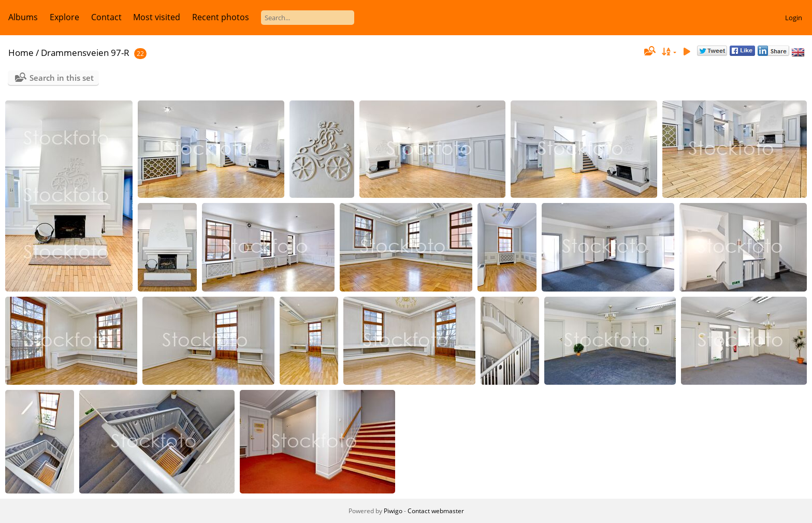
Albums (23, 17)
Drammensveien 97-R (85, 53)
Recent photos (221, 17)
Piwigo (393, 511)
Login (794, 18)
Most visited (157, 17)
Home (21, 53)
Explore (64, 17)
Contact (106, 17)
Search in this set (62, 78)
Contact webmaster (436, 511)
